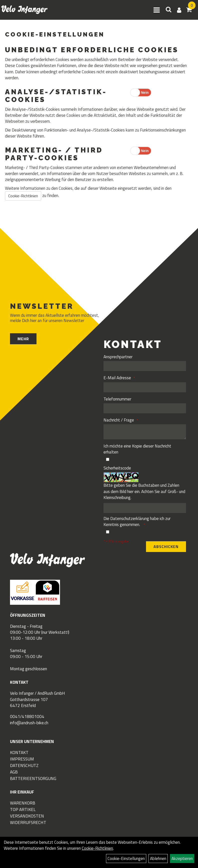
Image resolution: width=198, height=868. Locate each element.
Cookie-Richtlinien (23, 196)
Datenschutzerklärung (130, 518)
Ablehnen (158, 858)
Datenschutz (24, 765)
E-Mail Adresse (117, 378)
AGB (14, 772)
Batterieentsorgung (33, 778)
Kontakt (19, 752)
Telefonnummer (117, 399)
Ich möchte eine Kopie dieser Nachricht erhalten (137, 449)
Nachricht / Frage (119, 420)
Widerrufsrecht (28, 822)
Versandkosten (27, 816)
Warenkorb (23, 803)
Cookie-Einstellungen (126, 858)
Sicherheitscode (117, 468)
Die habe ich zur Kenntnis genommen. (137, 522)
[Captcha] (145, 508)
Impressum (22, 759)
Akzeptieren (182, 858)
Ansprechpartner (118, 357)
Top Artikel (23, 809)
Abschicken (166, 546)
